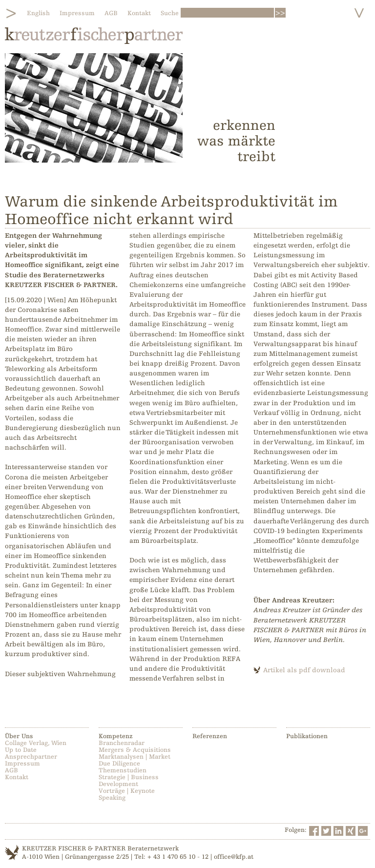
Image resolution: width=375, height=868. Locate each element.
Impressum (77, 13)
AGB (111, 13)
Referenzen (210, 736)
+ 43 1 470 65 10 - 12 (178, 857)
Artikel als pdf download (304, 670)
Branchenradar (122, 743)
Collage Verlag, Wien (36, 743)
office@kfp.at (234, 857)
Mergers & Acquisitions (135, 750)
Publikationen (307, 736)
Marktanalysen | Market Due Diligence (135, 760)
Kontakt (139, 13)
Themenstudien (123, 770)
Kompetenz (116, 736)
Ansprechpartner (31, 757)
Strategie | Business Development (129, 781)
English (38, 13)
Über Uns (19, 736)
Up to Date (21, 750)
